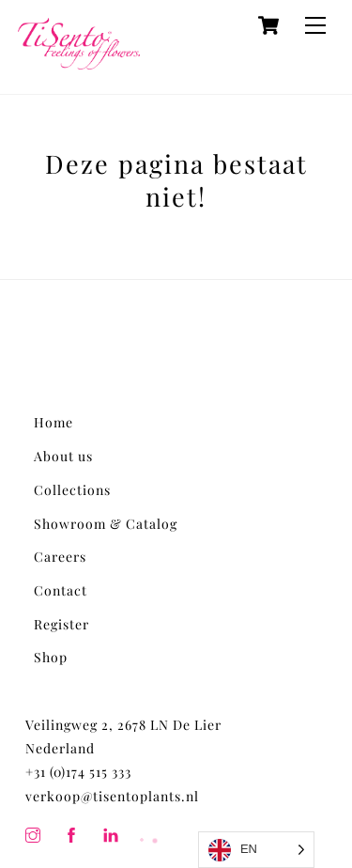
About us (63, 456)
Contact (61, 590)
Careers (60, 557)
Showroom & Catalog (106, 524)
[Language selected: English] (256, 850)
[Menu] (315, 26)
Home (54, 422)
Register (61, 624)
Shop (51, 657)
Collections (72, 490)
